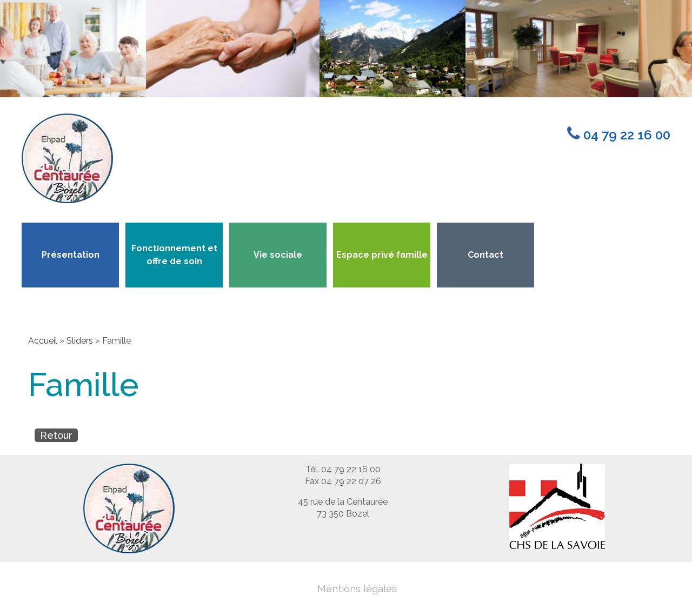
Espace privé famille (382, 255)
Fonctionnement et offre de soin (174, 255)
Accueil (43, 341)
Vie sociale (278, 255)
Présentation (71, 255)
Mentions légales (357, 589)
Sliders (80, 341)
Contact (485, 255)
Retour (56, 435)
